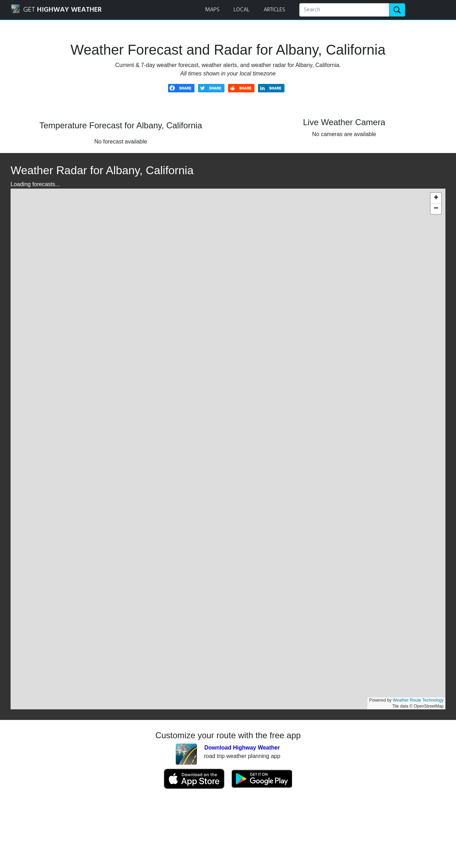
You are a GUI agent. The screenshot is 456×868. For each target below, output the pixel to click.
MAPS (212, 10)
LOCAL (242, 10)
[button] (436, 198)
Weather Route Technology (418, 700)
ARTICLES (274, 10)
